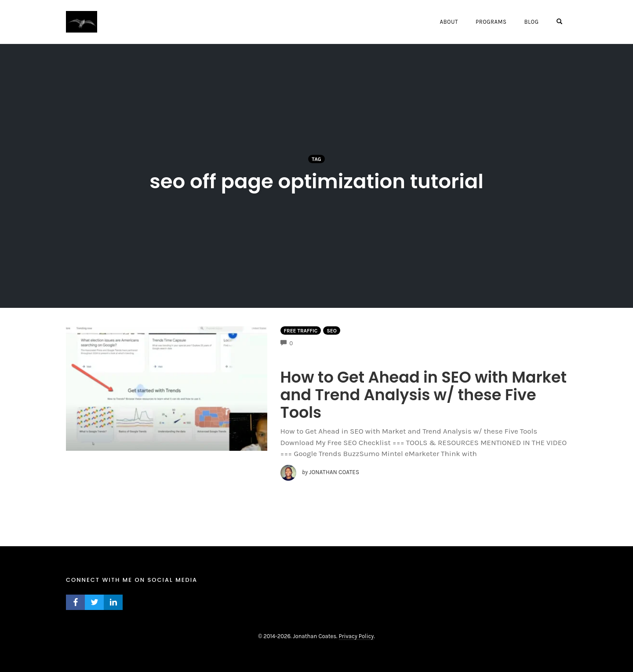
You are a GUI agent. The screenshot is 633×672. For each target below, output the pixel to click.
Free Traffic (301, 331)
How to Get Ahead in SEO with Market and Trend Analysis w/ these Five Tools (424, 395)
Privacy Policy (357, 636)
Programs (491, 22)
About (449, 22)
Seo (332, 331)
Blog (531, 22)
